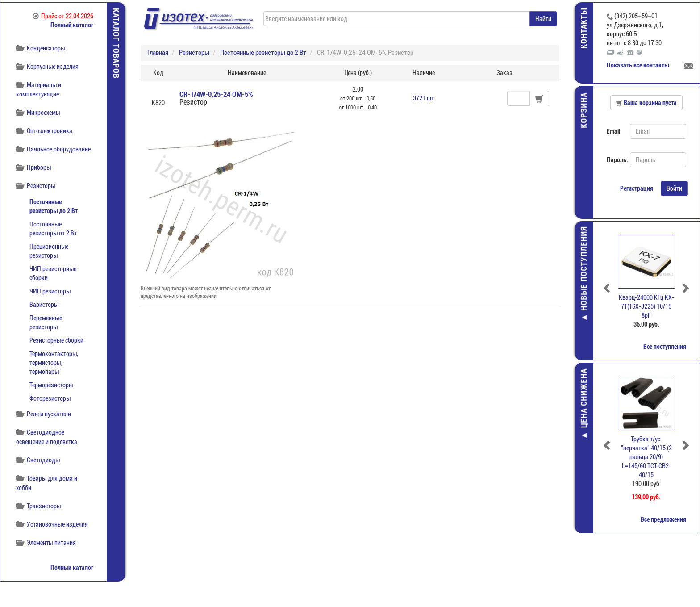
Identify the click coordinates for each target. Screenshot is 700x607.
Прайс (63, 16)
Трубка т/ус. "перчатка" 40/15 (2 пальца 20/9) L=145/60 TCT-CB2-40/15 (646, 457)
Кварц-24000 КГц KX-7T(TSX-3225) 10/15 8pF (646, 306)
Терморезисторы (51, 385)
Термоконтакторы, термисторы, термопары (54, 363)
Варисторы (44, 305)
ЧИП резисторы (50, 291)
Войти (674, 188)
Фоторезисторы (50, 398)
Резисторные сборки (56, 340)
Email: (614, 131)
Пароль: (615, 160)
